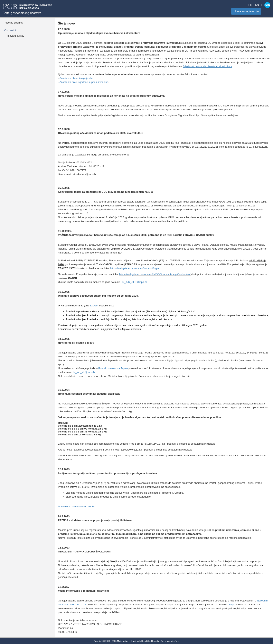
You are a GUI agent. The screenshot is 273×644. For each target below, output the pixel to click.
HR (250, 5)
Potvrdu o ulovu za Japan (113, 368)
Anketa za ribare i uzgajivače (76, 78)
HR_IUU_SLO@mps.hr (134, 282)
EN (257, 5)
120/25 (94, 306)
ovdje (231, 604)
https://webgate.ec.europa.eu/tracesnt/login (134, 268)
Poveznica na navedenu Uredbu (77, 506)
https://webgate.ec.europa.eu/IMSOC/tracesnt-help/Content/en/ (155, 274)
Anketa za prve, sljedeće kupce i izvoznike (84, 82)
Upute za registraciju (246, 11)
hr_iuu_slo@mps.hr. (85, 372)
